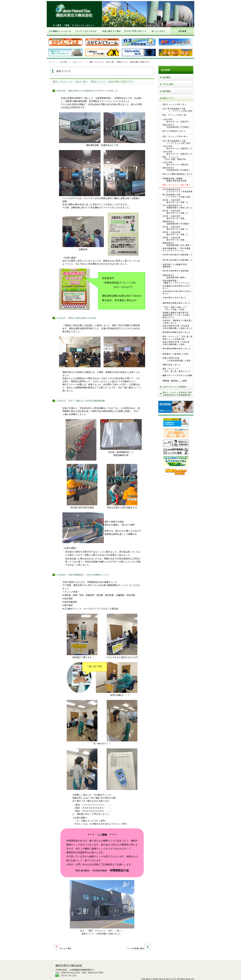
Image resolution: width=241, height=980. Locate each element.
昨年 (63, 104)
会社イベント (78, 62)
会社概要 (64, 62)
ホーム (52, 62)
